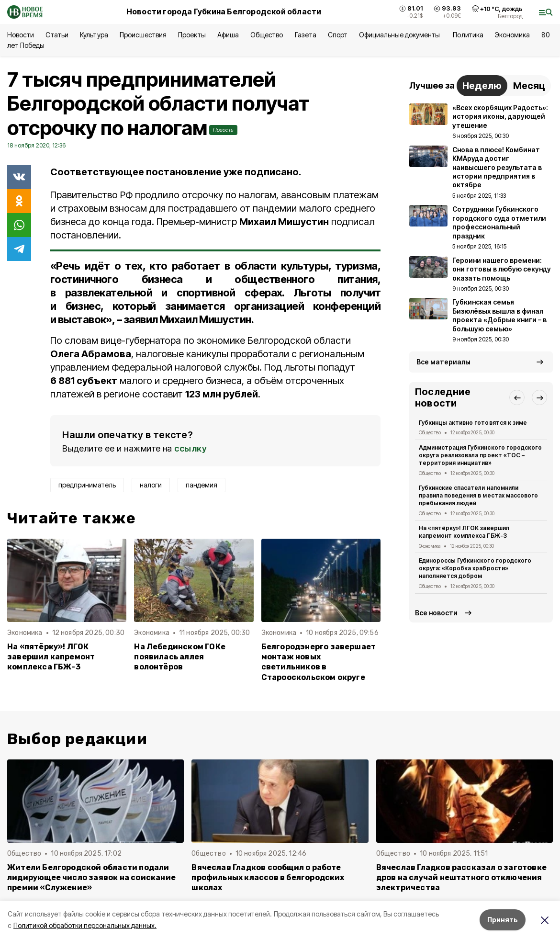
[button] (517, 397)
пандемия (202, 485)
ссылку (190, 448)
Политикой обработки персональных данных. (85, 925)
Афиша (228, 35)
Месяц (529, 86)
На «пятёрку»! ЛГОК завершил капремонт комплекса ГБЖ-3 (51, 657)
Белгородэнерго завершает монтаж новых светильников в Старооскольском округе (319, 662)
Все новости (436, 613)
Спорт (338, 35)
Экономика (512, 35)
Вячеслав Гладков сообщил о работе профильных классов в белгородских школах (268, 877)
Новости (21, 35)
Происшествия (143, 35)
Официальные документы (400, 35)
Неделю (482, 86)
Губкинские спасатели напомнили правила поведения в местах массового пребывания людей (478, 495)
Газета (306, 35)
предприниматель (87, 485)
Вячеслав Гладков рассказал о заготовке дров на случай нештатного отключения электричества (461, 877)
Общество (267, 35)
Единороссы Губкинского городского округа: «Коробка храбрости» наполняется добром (475, 568)
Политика (468, 35)
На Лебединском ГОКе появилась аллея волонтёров (180, 657)
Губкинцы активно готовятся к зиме (473, 423)
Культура (94, 35)
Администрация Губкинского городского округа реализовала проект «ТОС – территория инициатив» (480, 455)
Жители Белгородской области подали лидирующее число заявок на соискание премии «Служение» (91, 877)
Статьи (57, 35)
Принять (503, 920)
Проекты (192, 35)
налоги (151, 485)
